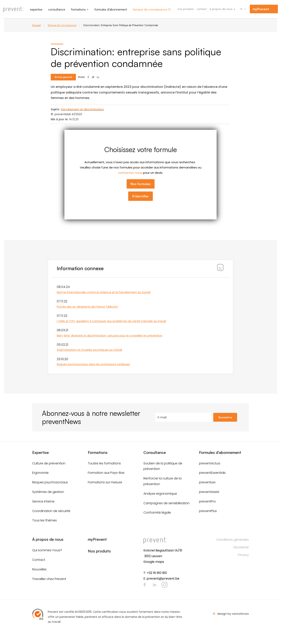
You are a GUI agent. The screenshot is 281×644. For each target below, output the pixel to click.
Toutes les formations (104, 463)
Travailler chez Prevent (49, 579)
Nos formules (141, 184)
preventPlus (208, 511)
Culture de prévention (49, 463)
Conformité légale (157, 513)
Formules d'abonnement (111, 9)
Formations (78, 9)
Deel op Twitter (93, 77)
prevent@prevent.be (163, 579)
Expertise (36, 9)
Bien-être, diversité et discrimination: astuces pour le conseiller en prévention (110, 336)
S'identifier (140, 196)
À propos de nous (222, 9)
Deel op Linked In (98, 77)
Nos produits (186, 9)
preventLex (207, 482)
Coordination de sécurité (51, 511)
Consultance (57, 9)
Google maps (154, 562)
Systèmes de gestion (48, 492)
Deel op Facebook (88, 77)
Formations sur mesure (105, 482)
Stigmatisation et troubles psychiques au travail (89, 350)
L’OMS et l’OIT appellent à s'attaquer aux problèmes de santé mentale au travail (111, 321)
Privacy (243, 555)
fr (241, 9)
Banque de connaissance (150, 9)
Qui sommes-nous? (47, 550)
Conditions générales (233, 540)
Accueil (36, 25)
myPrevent (261, 9)
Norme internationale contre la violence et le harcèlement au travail (104, 292)
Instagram (165, 585)
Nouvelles (39, 569)
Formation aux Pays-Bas (106, 473)
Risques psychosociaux (50, 482)
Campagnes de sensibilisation (166, 503)
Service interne (43, 501)
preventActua (210, 463)
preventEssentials (212, 473)
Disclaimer (241, 547)
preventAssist (209, 492)
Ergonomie (40, 473)
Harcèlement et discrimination (82, 109)
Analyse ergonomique (160, 494)
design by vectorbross (233, 614)
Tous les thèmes (44, 520)
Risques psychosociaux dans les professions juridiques (93, 364)
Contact (202, 9)
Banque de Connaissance (62, 25)
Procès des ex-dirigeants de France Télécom (87, 307)
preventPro (207, 501)
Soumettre (225, 417)
